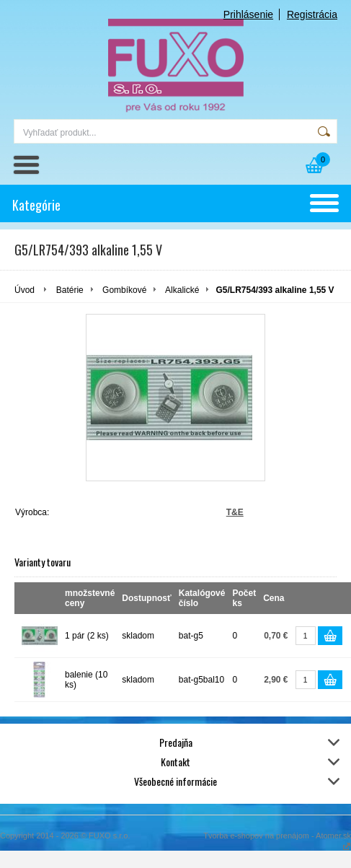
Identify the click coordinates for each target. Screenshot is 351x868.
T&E (235, 512)
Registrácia (312, 14)
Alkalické (182, 290)
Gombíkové (124, 290)
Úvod (25, 290)
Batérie (70, 290)
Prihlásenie (248, 14)
